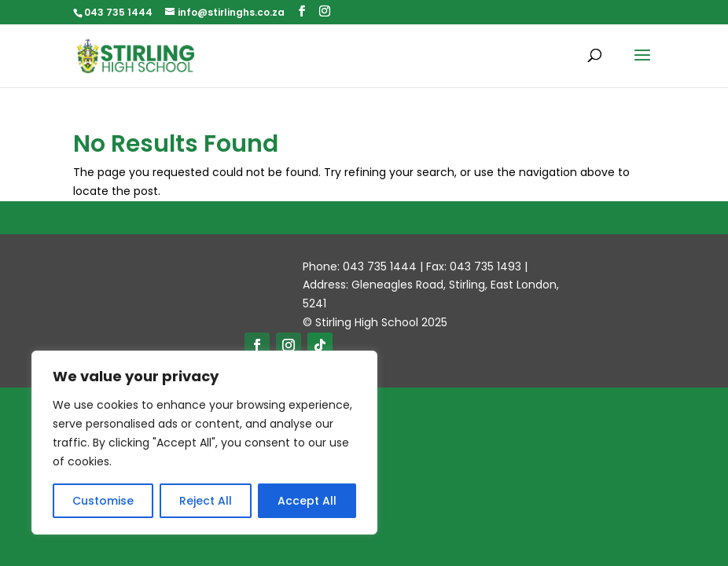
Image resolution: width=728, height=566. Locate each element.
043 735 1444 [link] (118, 12)
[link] (135, 55)
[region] (204, 443)
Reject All (206, 501)
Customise (103, 501)
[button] (302, 11)
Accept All (307, 501)
